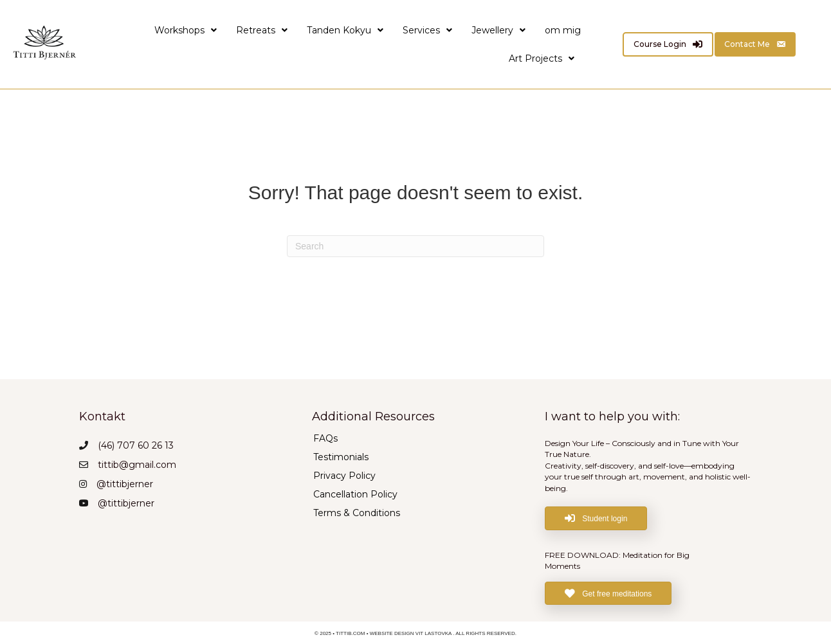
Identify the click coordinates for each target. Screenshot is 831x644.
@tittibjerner (125, 484)
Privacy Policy (344, 475)
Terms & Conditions (357, 512)
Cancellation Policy (355, 494)
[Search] (415, 246)
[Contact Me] (755, 44)
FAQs (325, 438)
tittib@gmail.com (137, 465)
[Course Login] (668, 44)
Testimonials (341, 456)
